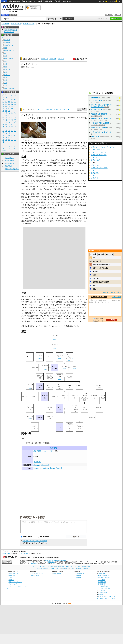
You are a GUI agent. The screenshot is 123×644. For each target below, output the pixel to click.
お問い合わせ (57, 574)
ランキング (61, 59)
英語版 (55, 339)
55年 (56, 143)
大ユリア (35, 397)
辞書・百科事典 (16, 24)
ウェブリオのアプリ (37, 574)
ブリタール (95, 165)
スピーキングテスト (12, 169)
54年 (51, 205)
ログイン (101, 1)
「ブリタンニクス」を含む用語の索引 (35, 541)
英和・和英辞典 (27, 1)
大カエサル (50, 357)
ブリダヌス (95, 173)
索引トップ (45, 59)
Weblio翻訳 (101, 580)
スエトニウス (50, 307)
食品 (6, 80)
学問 (6, 61)
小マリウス (35, 367)
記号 (4, 151)
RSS (70, 603)
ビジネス (7, 40)
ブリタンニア (32, 163)
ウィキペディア (30, 110)
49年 (47, 181)
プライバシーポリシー (15, 582)
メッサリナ (55, 148)
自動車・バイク (9, 51)
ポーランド (45, 465)
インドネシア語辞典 (104, 588)
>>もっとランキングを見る (112, 292)
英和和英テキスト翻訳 (32, 517)
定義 (94, 289)
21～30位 (110, 254)
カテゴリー (66, 110)
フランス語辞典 (103, 586)
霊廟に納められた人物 (99, 128)
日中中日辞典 (38, 1)
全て (3, 38)
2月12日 (50, 143)
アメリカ (37, 465)
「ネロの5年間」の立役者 (100, 123)
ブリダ (93, 170)
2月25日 (39, 197)
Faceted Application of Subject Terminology (49, 468)
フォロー (96, 279)
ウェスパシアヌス (36, 310)
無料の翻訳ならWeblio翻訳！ (34, 8)
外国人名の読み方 (29, 24)
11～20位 (101, 254)
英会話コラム (9, 158)
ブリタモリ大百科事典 (99, 155)
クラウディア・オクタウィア (47, 151)
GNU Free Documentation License (56, 560)
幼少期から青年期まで (99, 114)
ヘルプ (120, 1)
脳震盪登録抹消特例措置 (101, 282)
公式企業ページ (80, 574)
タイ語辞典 (101, 590)
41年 (45, 143)
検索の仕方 (12, 576)
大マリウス (30, 357)
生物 (6, 78)
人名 (6, 83)
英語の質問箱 (9, 163)
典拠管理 (53, 448)
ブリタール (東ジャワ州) (99, 168)
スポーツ (7, 75)
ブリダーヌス (96, 178)
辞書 (4, 1)
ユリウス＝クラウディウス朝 (49, 221)
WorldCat (38, 462)
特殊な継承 (95, 137)
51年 (31, 202)
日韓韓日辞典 (48, 1)
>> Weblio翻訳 (116, 297)
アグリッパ (25, 397)
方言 (6, 86)
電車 (6, 48)
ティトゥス (50, 310)
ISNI (57, 451)
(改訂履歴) (51, 562)
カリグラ (40, 418)
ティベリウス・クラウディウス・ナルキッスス (101, 106)
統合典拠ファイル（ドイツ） (44, 451)
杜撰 (94, 275)
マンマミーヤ (97, 261)
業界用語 (7, 42)
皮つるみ (96, 272)
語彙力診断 (9, 166)
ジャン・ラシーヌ (39, 326)
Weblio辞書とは (13, 574)
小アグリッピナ (62, 181)
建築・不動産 (9, 59)
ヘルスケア (8, 69)
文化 (6, 64)
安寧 (94, 258)
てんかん (25, 218)
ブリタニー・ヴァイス (99, 152)
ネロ (74, 148)
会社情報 (78, 576)
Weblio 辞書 (111, 1)
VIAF (36, 456)
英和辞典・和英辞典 (104, 578)
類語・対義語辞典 (14, 1)
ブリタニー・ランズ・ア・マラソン (103, 147)
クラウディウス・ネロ (60, 386)
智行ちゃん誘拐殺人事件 (101, 268)
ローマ (49, 163)
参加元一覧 (118, 15)
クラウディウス (37, 148)
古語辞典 (57, 1)
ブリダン (94, 175)
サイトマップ (13, 584)
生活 (6, 67)
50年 (34, 197)
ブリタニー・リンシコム (99, 150)
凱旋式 (55, 163)
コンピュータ (9, 45)
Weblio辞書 (34, 564)
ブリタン (94, 157)
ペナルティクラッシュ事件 (101, 265)
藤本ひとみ (30, 443)
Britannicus (30, 67)
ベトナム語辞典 (103, 592)
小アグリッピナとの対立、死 (101, 119)
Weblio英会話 (9, 161)
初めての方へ (109, 15)
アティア (70, 377)
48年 (23, 171)
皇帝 (30, 148)
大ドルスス (55, 397)
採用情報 (78, 578)
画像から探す (35, 576)
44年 (76, 160)
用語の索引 (53, 59)
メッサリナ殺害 (97, 100)
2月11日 (61, 143)
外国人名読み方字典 (31, 59)
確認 (94, 286)
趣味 (6, 72)
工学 (6, 56)
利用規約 (11, 580)
